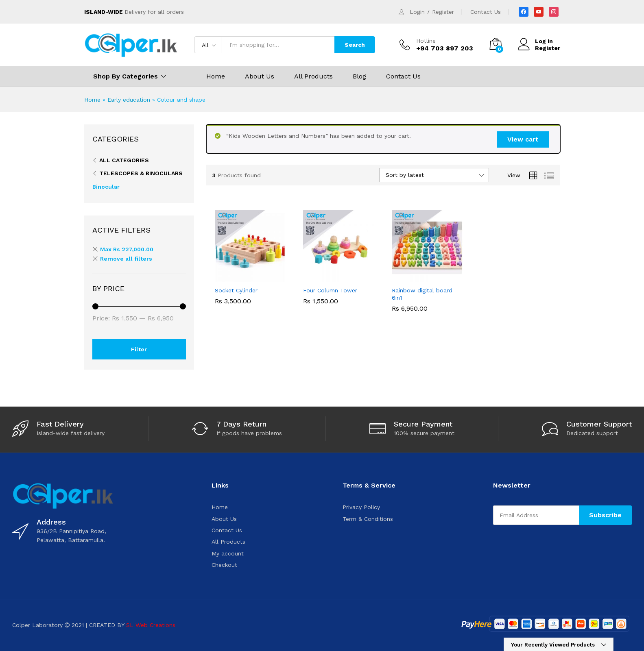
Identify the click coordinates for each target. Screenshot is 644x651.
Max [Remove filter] (127, 249)
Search (355, 45)
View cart (523, 139)
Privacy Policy (361, 507)
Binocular (106, 187)
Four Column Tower (330, 290)
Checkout (224, 565)
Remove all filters (126, 259)
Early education (129, 100)
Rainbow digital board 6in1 (422, 294)
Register (443, 12)
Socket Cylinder (236, 290)
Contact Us (486, 12)
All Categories (124, 160)
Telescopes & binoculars (141, 173)
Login (417, 12)
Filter (139, 349)
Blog (359, 76)
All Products (313, 76)
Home (216, 76)
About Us (260, 76)
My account (228, 553)
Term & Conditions (368, 519)
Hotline (426, 41)
